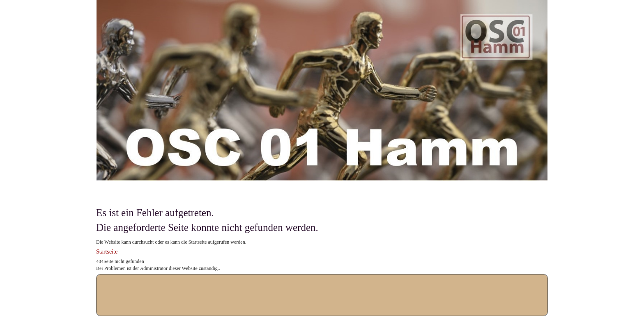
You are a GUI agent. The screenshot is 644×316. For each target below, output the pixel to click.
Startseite (107, 252)
